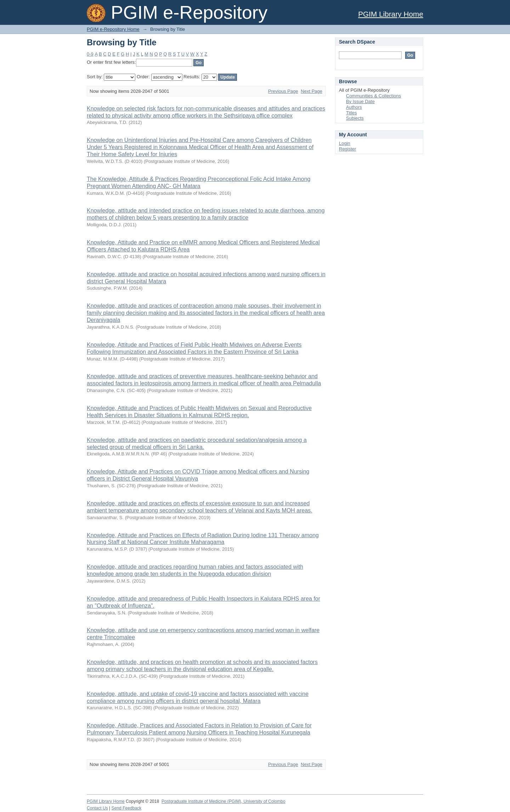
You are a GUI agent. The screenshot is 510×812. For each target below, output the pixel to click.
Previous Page (283, 91)
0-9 (90, 54)
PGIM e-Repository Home (113, 29)
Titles (352, 113)
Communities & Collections (373, 96)
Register (347, 149)
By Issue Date (360, 101)
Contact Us (97, 808)
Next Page (311, 91)
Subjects (355, 118)
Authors (354, 107)
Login (345, 143)
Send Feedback (127, 808)
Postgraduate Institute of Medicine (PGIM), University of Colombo (223, 801)
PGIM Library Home (391, 14)
